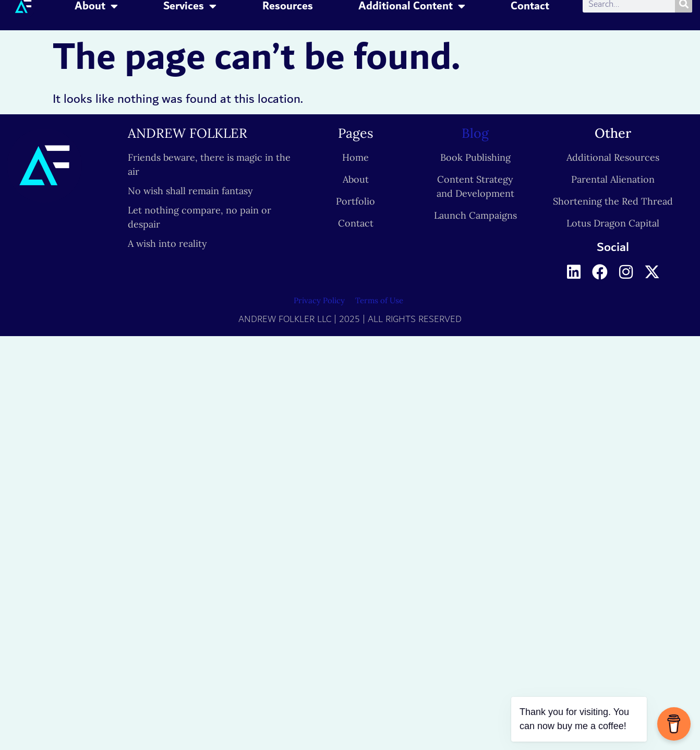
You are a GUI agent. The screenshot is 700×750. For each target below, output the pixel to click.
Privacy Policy (319, 300)
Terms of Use (379, 300)
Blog (475, 133)
